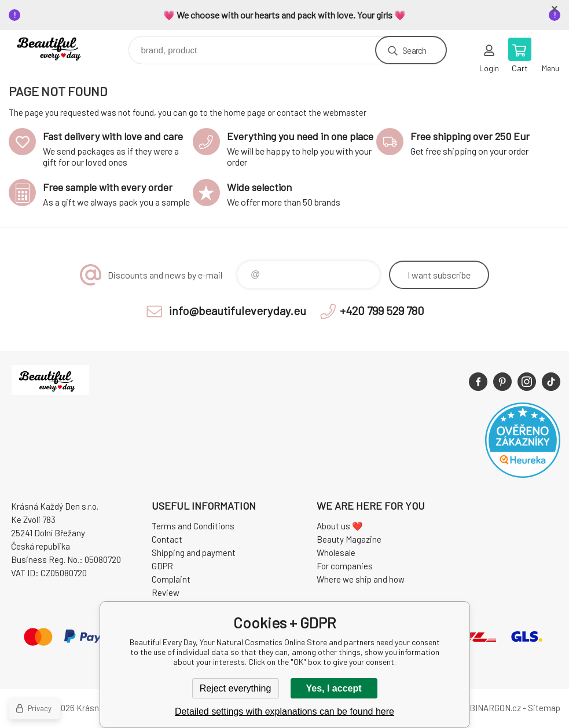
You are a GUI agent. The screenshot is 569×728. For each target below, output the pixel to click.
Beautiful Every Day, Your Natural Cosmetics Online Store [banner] (60, 47)
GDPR (162, 566)
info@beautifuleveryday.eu (238, 310)
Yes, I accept (333, 688)
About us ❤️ (340, 526)
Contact (167, 539)
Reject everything (236, 688)
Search (414, 50)
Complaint (171, 579)
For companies (345, 566)
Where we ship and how (361, 579)
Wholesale (336, 553)
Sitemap (544, 708)
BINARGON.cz (495, 708)
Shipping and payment (194, 553)
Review (166, 592)
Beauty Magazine (349, 539)
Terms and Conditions (193, 526)
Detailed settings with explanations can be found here (284, 711)
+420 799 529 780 (382, 310)
